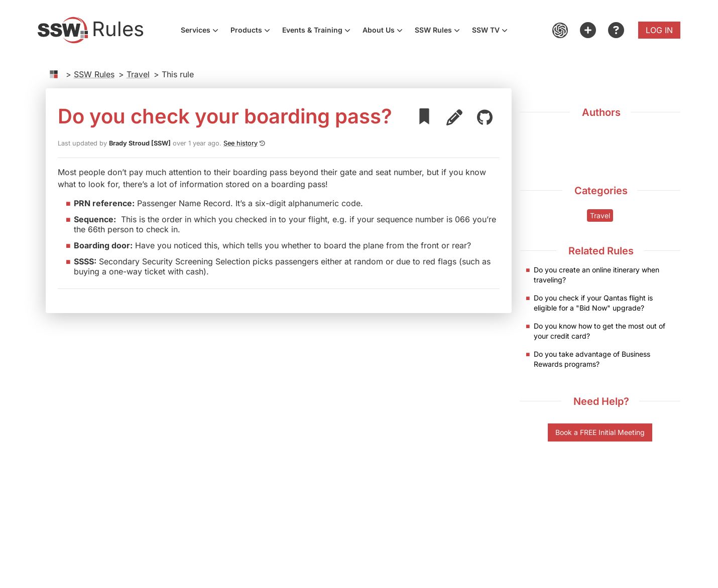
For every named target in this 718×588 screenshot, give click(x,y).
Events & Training (319, 31)
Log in (659, 30)
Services (203, 31)
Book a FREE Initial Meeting (600, 432)
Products (253, 31)
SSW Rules (440, 31)
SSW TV (493, 31)
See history (241, 143)
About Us (386, 31)
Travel (138, 74)
